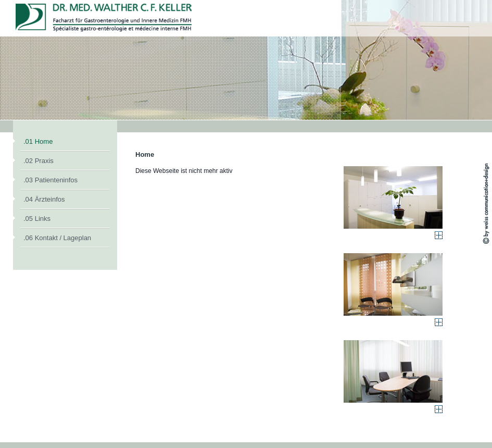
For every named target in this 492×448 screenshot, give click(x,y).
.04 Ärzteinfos (44, 199)
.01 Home (38, 141)
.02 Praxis (39, 161)
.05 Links (37, 219)
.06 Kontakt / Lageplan (57, 238)
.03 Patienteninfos (51, 180)
